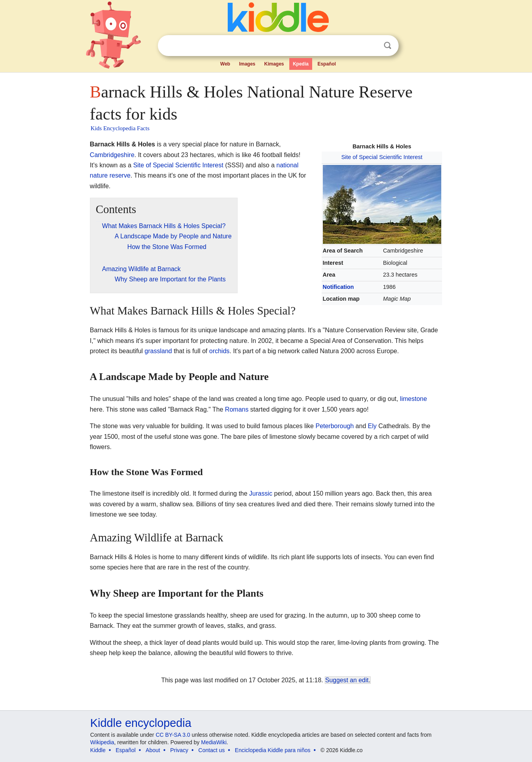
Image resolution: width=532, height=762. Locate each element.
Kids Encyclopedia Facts (120, 128)
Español (327, 64)
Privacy (179, 750)
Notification (338, 287)
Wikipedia (102, 742)
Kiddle (98, 750)
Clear (371, 46)
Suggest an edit (347, 680)
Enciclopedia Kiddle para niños (273, 750)
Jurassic (261, 493)
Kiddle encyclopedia (141, 723)
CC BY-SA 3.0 (173, 735)
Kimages (274, 64)
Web (225, 64)
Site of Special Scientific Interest (382, 157)
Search (388, 46)
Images (247, 64)
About (153, 750)
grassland (158, 351)
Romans (237, 409)
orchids (219, 351)
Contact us (212, 750)
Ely (372, 426)
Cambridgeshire (112, 155)
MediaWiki (214, 742)
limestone (413, 399)
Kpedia (301, 64)
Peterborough (334, 426)
